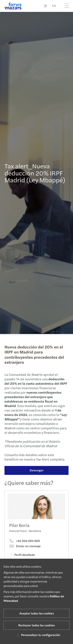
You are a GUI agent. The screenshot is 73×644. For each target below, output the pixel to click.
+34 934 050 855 (25, 545)
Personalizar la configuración (38, 635)
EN (54, 6)
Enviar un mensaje (25, 551)
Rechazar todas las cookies (36, 625)
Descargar (35, 470)
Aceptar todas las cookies (37, 613)
